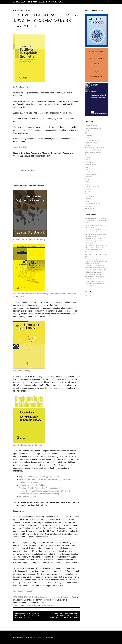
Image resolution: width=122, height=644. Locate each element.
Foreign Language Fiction (93, 152)
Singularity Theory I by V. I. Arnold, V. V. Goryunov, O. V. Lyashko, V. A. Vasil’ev (96, 221)
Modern (87, 182)
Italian (87, 167)
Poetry (87, 194)
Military (87, 179)
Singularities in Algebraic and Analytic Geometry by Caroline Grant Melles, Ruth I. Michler (97, 261)
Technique (88, 206)
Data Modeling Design (92, 140)
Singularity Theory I (22, 371)
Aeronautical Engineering (93, 128)
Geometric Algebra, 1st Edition (32, 485)
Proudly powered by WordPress (23, 637)
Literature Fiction (90, 174)
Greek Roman (89, 162)
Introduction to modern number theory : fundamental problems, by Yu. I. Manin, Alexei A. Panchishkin (64, 616)
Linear (87, 169)
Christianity (89, 135)
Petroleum (88, 189)
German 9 (88, 160)
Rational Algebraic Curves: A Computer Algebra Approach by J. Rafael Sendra (96, 283)
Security (88, 201)
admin (28, 10)
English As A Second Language (95, 148)
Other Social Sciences (92, 186)
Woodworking (89, 208)
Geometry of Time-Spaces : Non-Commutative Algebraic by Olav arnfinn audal (95, 241)
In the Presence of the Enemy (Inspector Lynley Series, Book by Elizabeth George (29, 616)
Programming (89, 196)
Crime (87, 138)
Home (107, 2)
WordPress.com (49, 637)
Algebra (87, 130)
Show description (21, 147)
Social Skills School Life (93, 204)
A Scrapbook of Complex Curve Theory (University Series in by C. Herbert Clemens (96, 277)
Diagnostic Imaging (91, 143)
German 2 (88, 157)
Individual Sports (90, 165)
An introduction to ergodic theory (28, 445)
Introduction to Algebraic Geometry (29, 239)
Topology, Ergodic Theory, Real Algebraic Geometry (41, 488)
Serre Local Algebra (27, 497)
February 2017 (90, 296)
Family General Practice (93, 150)
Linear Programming (91, 172)
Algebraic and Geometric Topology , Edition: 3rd (39, 477)
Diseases (88, 145)
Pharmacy (88, 191)
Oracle (87, 184)
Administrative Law (91, 126)
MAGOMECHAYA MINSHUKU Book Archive (38, 2)
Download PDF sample (23, 591)
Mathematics (89, 177)
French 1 (88, 155)
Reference (88, 199)
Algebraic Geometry (34, 605)
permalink (52, 605)
